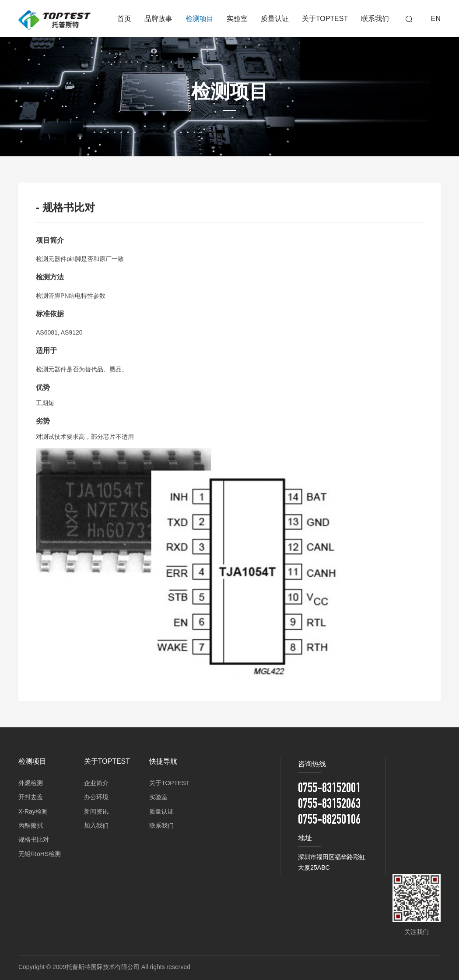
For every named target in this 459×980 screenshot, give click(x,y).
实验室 (158, 797)
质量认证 (161, 811)
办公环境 (96, 797)
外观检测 (31, 783)
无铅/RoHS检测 (40, 854)
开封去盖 (31, 797)
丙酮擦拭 (31, 825)
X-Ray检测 (33, 811)
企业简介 (96, 783)
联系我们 (161, 825)
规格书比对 (34, 839)
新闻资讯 (96, 811)
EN (436, 19)
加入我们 (96, 825)
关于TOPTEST (169, 783)
